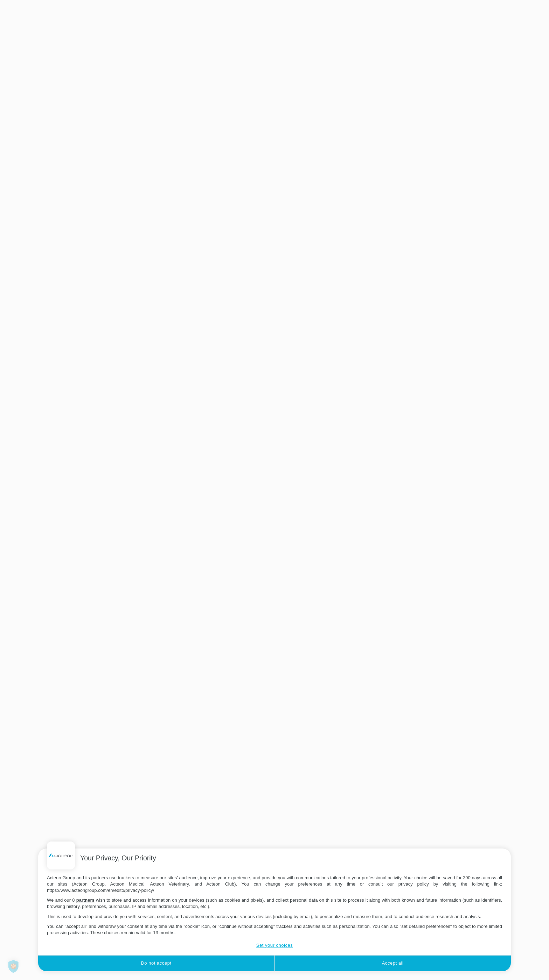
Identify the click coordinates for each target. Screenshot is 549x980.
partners (85, 900)
